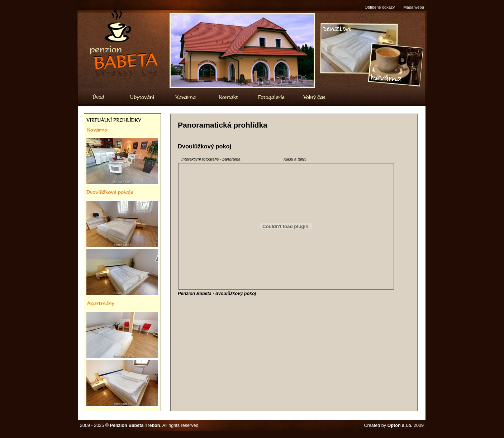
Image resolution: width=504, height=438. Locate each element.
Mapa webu (414, 7)
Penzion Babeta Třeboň (135, 425)
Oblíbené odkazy (380, 7)
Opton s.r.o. (400, 425)
